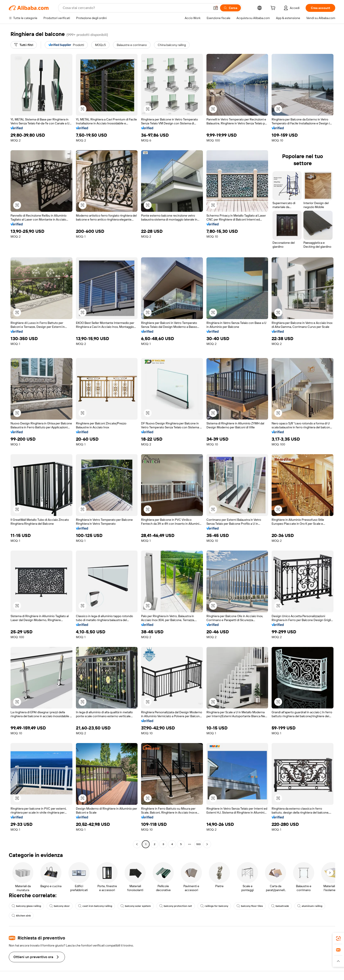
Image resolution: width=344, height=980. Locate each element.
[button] (216, 8)
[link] (338, 938)
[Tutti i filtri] (24, 45)
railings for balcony (214, 906)
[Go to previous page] (137, 844)
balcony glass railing (26, 906)
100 (198, 844)
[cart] (274, 9)
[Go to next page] (207, 844)
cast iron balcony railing (95, 906)
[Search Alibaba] (136, 8)
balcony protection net (176, 906)
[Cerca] (230, 8)
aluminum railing (310, 906)
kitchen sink (21, 916)
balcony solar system (136, 906)
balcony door (60, 906)
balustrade (280, 906)
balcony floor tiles (250, 906)
